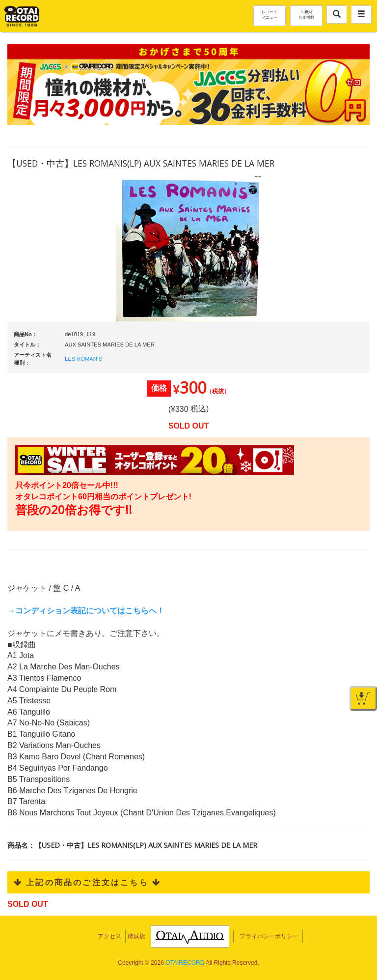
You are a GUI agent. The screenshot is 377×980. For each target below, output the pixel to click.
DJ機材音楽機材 (306, 14)
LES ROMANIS (83, 359)
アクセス (109, 936)
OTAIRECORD (185, 963)
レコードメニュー (269, 14)
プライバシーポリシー (269, 936)
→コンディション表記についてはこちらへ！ (86, 611)
